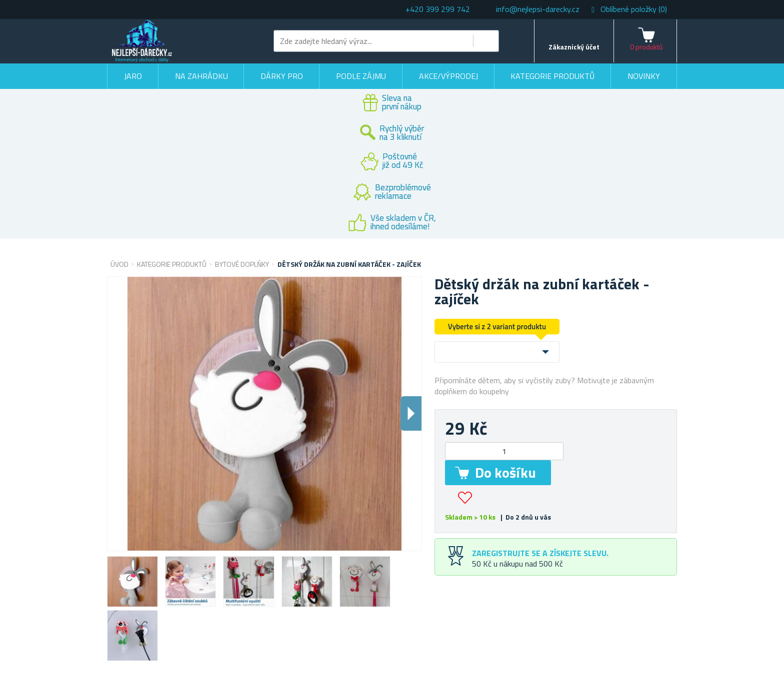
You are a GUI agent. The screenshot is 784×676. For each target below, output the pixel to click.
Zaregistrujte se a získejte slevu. (540, 553)
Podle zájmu (361, 76)
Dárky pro (282, 76)
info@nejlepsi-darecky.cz (538, 9)
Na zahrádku (201, 76)
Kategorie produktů (552, 76)
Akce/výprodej (448, 76)
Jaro (133, 76)
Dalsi (411, 413)
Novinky (644, 76)
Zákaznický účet (574, 47)
